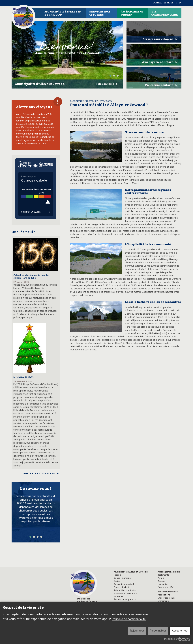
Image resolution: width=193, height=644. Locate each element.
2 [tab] (114, 76)
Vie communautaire (165, 13)
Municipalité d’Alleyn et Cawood (63, 13)
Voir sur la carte (36, 212)
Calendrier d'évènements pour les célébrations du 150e (31, 277)
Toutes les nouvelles (38, 473)
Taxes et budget (121, 587)
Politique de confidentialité (129, 619)
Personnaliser (158, 631)
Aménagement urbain (132, 13)
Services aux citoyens (100, 13)
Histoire (118, 575)
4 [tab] (41, 537)
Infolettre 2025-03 (23, 377)
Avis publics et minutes (125, 590)
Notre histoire (105, 84)
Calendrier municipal (124, 584)
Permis (161, 578)
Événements (163, 601)
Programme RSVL (166, 587)
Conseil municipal (123, 578)
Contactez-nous (163, 3)
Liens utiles (163, 584)
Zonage (161, 581)
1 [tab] (110, 76)
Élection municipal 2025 (125, 600)
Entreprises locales (167, 598)
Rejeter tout (137, 631)
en (180, 3)
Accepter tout (180, 631)
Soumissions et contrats (126, 594)
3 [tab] (118, 76)
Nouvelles (119, 597)
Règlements (163, 575)
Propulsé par (177, 639)
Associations (164, 595)
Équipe (117, 581)
